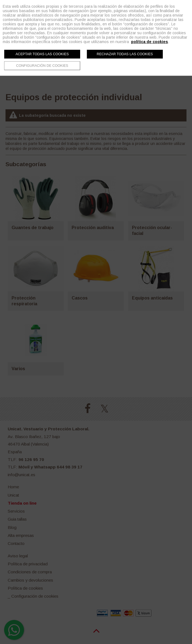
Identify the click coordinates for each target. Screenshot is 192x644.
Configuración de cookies (42, 66)
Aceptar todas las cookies (42, 54)
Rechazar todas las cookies (125, 54)
